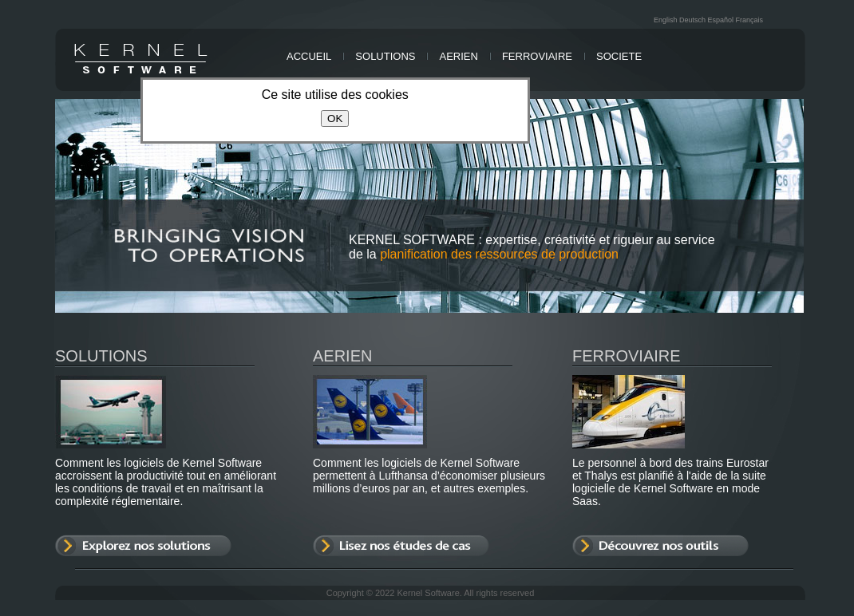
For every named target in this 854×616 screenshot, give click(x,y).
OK (335, 118)
